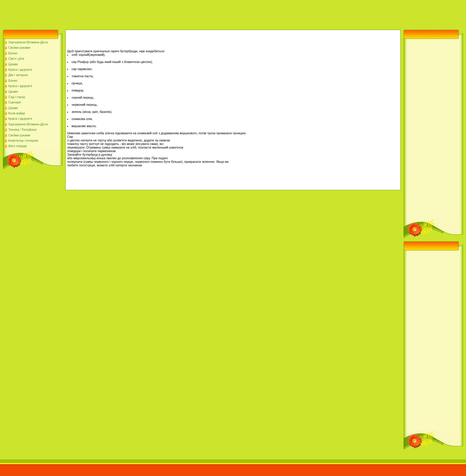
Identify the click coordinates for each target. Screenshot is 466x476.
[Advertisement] (108, 13)
